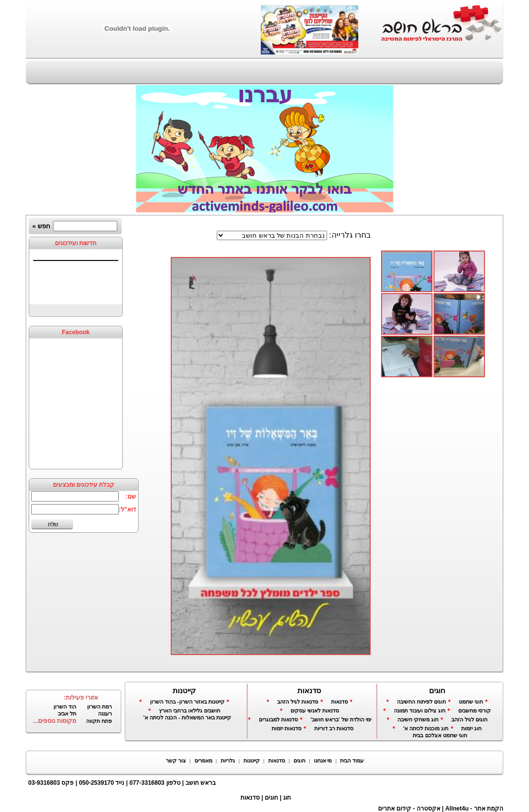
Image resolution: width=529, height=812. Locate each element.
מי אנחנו (323, 761)
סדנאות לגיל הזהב (298, 702)
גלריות (228, 761)
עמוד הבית (352, 761)
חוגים (299, 761)
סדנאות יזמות (287, 728)
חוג (287, 798)
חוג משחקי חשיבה (418, 719)
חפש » (41, 226)
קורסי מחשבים (475, 710)
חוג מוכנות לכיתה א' (426, 728)
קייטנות (252, 761)
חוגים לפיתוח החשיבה (421, 702)
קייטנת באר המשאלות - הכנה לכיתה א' (188, 717)
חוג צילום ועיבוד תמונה (420, 710)
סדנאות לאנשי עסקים (315, 710)
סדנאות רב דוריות (334, 728)
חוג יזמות (471, 728)
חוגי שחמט (471, 702)
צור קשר (176, 761)
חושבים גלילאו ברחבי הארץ (190, 710)
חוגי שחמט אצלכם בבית (440, 735)
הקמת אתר (489, 809)
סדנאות (339, 702)
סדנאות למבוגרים (278, 719)
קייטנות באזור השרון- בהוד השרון (187, 702)
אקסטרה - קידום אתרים (409, 809)
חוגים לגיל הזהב (469, 719)
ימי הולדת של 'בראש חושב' (340, 719)
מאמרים (203, 761)
